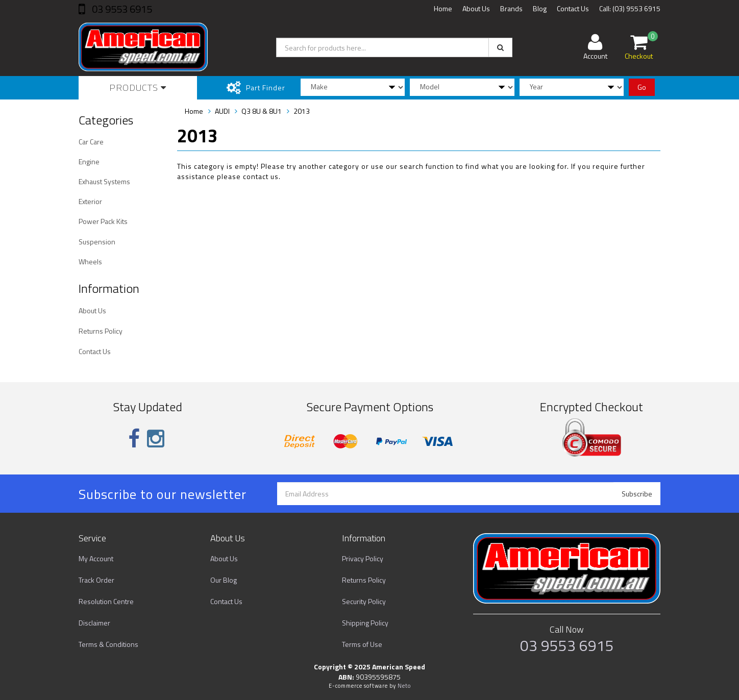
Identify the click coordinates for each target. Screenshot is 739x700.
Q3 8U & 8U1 (262, 111)
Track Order (96, 580)
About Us (476, 8)
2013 (302, 111)
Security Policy (364, 601)
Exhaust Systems (104, 181)
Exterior (90, 201)
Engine (89, 161)
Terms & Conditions (108, 644)
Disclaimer (94, 623)
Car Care (91, 142)
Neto (404, 686)
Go (642, 87)
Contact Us (573, 8)
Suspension (97, 242)
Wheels (90, 261)
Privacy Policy (363, 558)
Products (138, 87)
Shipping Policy (365, 623)
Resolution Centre (106, 601)
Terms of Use (362, 644)
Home (443, 8)
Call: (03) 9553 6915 (630, 8)
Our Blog (224, 580)
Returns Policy (101, 331)
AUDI (222, 111)
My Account (96, 558)
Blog (540, 8)
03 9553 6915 (121, 9)
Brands (511, 8)
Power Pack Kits (103, 221)
